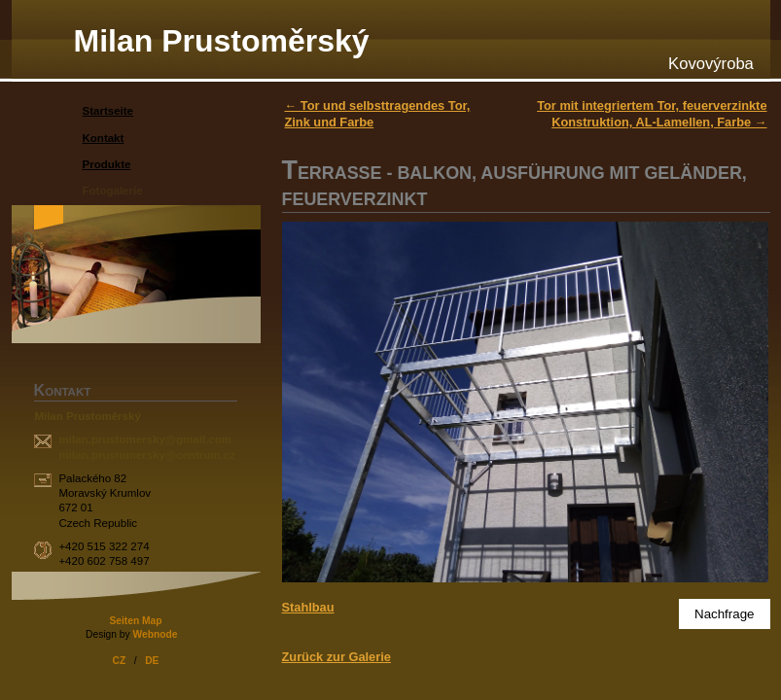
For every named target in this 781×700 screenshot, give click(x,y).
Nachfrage (725, 614)
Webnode (155, 634)
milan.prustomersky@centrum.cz (146, 455)
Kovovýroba (711, 64)
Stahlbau (308, 607)
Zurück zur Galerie (337, 657)
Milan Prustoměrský (222, 41)
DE (152, 661)
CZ (120, 661)
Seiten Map (135, 621)
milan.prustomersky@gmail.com (145, 439)
